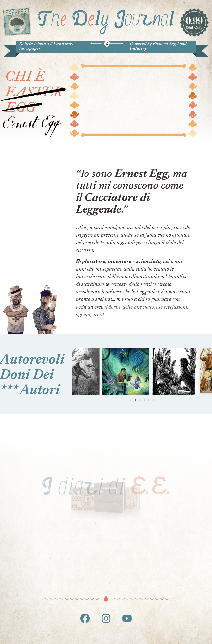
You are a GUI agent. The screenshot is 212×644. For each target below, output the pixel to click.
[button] (131, 400)
